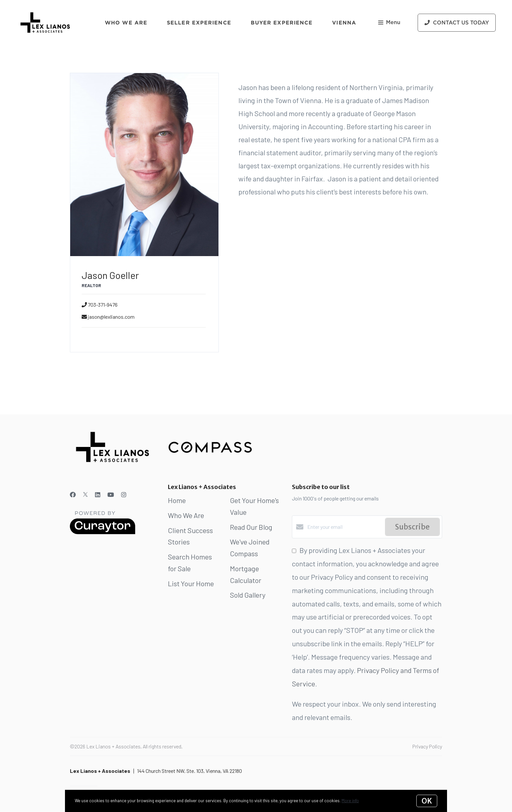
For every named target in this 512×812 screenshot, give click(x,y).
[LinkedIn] (98, 495)
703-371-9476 (103, 305)
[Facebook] (73, 495)
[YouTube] (111, 495)
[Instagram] (124, 495)
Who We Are (126, 23)
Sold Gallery (248, 595)
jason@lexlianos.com (111, 317)
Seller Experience (199, 23)
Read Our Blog (251, 527)
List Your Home (191, 583)
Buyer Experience (282, 23)
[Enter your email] (344, 527)
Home (177, 500)
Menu (389, 23)
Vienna (344, 23)
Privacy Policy (427, 746)
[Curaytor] (103, 532)
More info (350, 801)
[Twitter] (85, 495)
